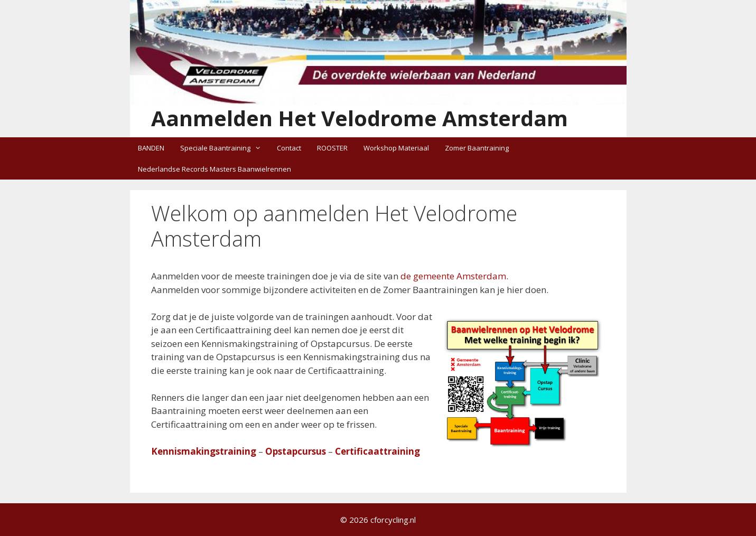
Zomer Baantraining (477, 148)
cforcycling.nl (393, 520)
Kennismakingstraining (204, 451)
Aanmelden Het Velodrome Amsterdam (360, 118)
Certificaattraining (377, 451)
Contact (289, 148)
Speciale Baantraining (225, 148)
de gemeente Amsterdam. (454, 276)
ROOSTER (332, 148)
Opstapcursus (296, 451)
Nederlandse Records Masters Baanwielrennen (214, 169)
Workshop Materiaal (396, 148)
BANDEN (151, 148)
